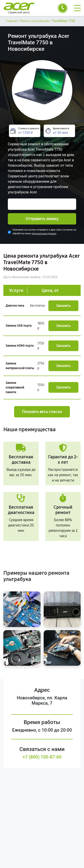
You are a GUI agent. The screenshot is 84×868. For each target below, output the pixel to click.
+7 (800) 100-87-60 (42, 757)
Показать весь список (42, 412)
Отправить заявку (42, 219)
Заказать (63, 306)
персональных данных (44, 234)
